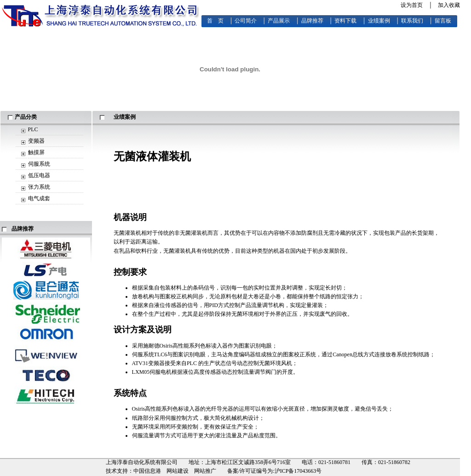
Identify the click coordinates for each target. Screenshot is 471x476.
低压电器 (39, 175)
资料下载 (345, 21)
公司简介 (246, 21)
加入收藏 (449, 5)
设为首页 (412, 5)
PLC (33, 129)
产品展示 (279, 21)
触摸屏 (36, 152)
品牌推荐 (312, 21)
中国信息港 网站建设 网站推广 (175, 471)
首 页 (215, 21)
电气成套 (39, 198)
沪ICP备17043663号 (298, 471)
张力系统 (39, 187)
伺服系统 (39, 164)
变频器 (36, 141)
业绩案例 (379, 21)
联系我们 (412, 21)
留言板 (443, 21)
